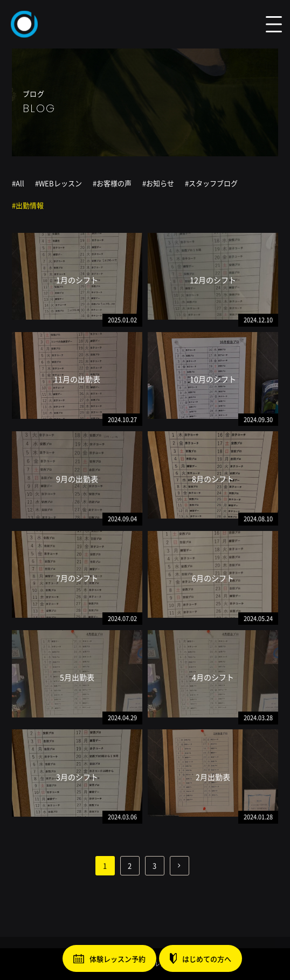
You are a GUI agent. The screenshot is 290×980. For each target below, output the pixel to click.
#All (18, 183)
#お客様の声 (112, 183)
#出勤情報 (28, 205)
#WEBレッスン (58, 183)
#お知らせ (158, 183)
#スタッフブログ (211, 183)
